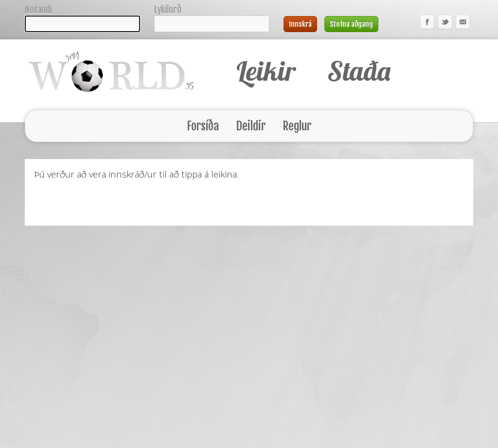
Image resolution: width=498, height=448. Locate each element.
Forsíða (203, 126)
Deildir (251, 126)
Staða (358, 71)
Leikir (266, 71)
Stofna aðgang (351, 24)
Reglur (297, 126)
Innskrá (300, 24)
